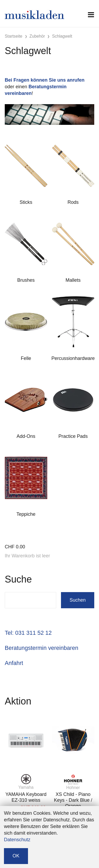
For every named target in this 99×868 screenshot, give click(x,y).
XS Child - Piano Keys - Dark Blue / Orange (73, 800)
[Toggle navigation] (91, 15)
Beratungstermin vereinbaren (41, 648)
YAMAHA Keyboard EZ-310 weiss (26, 797)
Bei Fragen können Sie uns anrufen (45, 80)
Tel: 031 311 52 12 (28, 633)
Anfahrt (14, 663)
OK (16, 856)
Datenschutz (17, 840)
